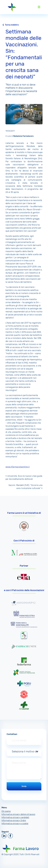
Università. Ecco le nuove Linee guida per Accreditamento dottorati (24, 478)
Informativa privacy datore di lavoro (18, 814)
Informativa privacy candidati (15, 817)
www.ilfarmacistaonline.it (18, 467)
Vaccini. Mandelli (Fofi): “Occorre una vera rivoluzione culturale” (25, 487)
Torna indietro (12, 25)
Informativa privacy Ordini (14, 820)
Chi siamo (6, 811)
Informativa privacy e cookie (15, 824)
